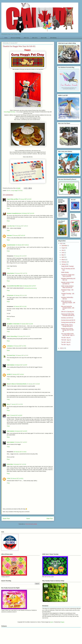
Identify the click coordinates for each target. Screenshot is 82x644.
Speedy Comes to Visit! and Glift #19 (67, 283)
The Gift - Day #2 (66, 342)
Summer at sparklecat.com (14, 213)
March (63, 260)
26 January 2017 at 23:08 (33, 384)
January (64, 264)
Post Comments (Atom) (31, 524)
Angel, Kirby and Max (12, 199)
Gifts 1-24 (26, 38)
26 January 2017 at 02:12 (22, 245)
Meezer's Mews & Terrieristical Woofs (17, 384)
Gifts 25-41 (35, 38)
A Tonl (8, 478)
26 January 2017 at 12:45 (24, 336)
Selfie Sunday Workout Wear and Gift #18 (67, 287)
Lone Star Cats (11, 226)
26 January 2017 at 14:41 (22, 355)
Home (6, 38)
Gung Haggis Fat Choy (9, 112)
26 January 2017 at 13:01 (20, 346)
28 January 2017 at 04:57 (21, 431)
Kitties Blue (10, 464)
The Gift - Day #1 (66, 345)
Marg (8, 404)
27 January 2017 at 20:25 (16, 415)
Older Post (50, 519)
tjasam (52, 622)
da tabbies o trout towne (13, 324)
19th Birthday (53, 38)
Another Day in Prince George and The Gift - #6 (68, 330)
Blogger (62, 622)
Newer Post (6, 519)
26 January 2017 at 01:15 (19, 235)
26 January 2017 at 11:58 (26, 324)
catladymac (10, 346)
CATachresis (10, 295)
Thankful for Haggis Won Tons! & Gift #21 (68, 275)
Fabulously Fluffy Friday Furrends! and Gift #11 (68, 315)
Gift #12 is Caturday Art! (68, 312)
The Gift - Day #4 (66, 338)
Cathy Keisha (10, 273)
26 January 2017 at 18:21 (17, 374)
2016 (62, 348)
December (64, 246)
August (64, 248)
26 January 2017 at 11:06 (20, 295)
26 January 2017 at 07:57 (30, 286)
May (63, 255)
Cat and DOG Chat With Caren (15, 286)
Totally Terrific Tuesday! (67, 266)
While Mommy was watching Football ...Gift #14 (68, 303)
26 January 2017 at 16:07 (21, 365)
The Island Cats (11, 355)
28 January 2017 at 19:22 (20, 452)
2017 (62, 243)
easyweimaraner (11, 245)
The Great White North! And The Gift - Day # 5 (68, 334)
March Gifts (44, 38)
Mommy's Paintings (16, 38)
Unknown (9, 235)
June (63, 253)
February (64, 262)
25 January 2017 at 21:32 (25, 199)
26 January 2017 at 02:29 (20, 256)
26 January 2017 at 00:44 (21, 226)
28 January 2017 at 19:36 (20, 464)
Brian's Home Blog (12, 336)
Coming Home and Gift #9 (68, 320)
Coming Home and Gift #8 (68, 322)
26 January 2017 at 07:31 (21, 273)
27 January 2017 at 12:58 (16, 404)
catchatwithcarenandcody (30, 288)
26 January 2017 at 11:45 (20, 306)
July (63, 250)
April (63, 257)
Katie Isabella (10, 365)
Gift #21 (9, 190)
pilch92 (9, 374)
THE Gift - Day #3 (66, 340)
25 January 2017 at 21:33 (28, 213)
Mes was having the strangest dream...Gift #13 (68, 308)
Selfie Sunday (65, 272)
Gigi (8, 415)
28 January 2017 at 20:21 (17, 478)
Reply (8, 208)
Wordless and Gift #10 (67, 318)
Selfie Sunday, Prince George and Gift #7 (67, 325)
